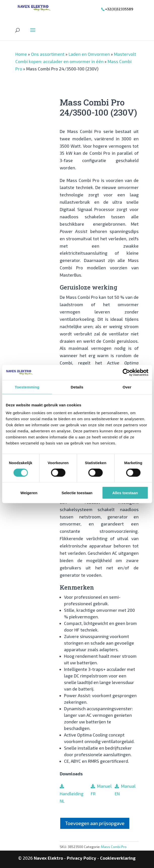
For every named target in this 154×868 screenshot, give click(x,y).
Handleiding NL (72, 793)
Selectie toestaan (77, 493)
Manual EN (125, 790)
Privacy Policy (82, 858)
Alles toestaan (125, 493)
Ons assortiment (48, 54)
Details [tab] (77, 387)
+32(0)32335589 (119, 9)
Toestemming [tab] (27, 387)
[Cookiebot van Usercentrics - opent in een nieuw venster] (126, 372)
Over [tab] (127, 387)
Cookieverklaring (118, 858)
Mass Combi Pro (114, 847)
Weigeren (29, 493)
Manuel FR (101, 790)
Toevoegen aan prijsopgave (95, 823)
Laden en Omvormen (89, 54)
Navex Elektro (48, 858)
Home (21, 54)
